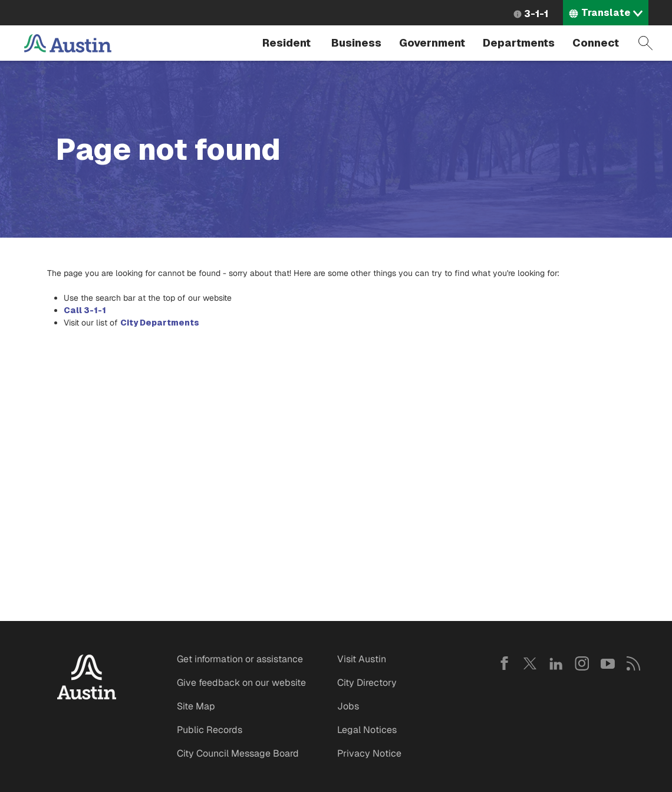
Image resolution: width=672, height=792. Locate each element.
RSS (634, 663)
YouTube (608, 663)
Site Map (196, 706)
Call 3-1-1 (85, 310)
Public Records (210, 730)
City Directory (367, 683)
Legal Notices (367, 730)
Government (432, 43)
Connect (596, 43)
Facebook (504, 663)
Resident (286, 43)
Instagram (582, 663)
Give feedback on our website (241, 683)
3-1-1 (536, 14)
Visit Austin (362, 659)
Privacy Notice (369, 753)
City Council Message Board (238, 753)
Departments (519, 43)
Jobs (348, 706)
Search (645, 43)
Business (356, 43)
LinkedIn (556, 663)
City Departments (160, 323)
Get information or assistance (240, 659)
